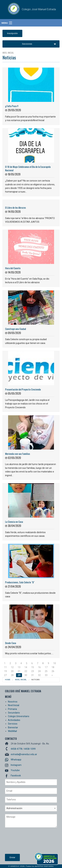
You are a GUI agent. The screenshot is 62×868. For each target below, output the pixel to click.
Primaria (12, 709)
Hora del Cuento (13, 268)
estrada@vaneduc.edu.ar (24, 754)
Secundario (14, 713)
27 (5, 675)
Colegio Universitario (19, 716)
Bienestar (13, 727)
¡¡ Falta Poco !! (12, 106)
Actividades (14, 720)
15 (33, 667)
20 (12, 671)
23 (33, 671)
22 (26, 671)
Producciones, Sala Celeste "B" (20, 582)
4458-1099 (30, 749)
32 (39, 675)
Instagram (16, 765)
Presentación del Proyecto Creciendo (23, 389)
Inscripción (12, 33)
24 (39, 671)
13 (19, 667)
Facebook (16, 776)
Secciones (27, 44)
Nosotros (13, 702)
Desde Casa (11, 643)
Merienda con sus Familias (18, 454)
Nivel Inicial (21, 680)
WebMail (12, 731)
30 (26, 675)
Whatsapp (16, 760)
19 (5, 671)
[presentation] (19, 842)
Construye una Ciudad (16, 329)
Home (8, 680)
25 (46, 671)
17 (46, 667)
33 (46, 675)
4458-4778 (16, 749)
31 (33, 675)
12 (12, 667)
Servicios (13, 724)
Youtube (15, 770)
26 (53, 671)
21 (19, 671)
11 (5, 667)
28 (12, 675)
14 (26, 667)
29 (19, 675)
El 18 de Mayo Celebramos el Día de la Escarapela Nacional (28, 168)
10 (55, 663)
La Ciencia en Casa (14, 522)
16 (39, 667)
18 (53, 667)
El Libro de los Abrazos (15, 207)
